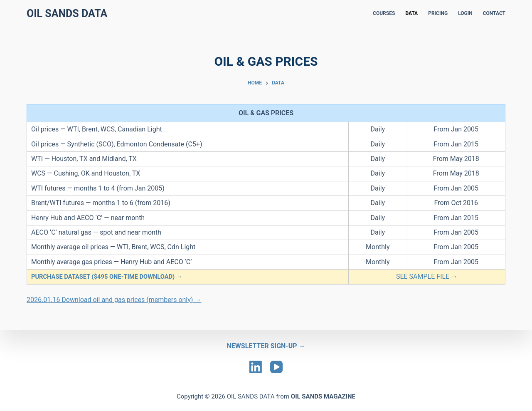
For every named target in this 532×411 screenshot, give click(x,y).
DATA (411, 13)
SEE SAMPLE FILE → (427, 276)
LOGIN (465, 13)
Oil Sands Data (67, 14)
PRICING (438, 13)
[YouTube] (276, 367)
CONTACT (494, 13)
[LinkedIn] (256, 367)
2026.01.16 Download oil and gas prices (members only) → (114, 300)
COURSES (384, 13)
